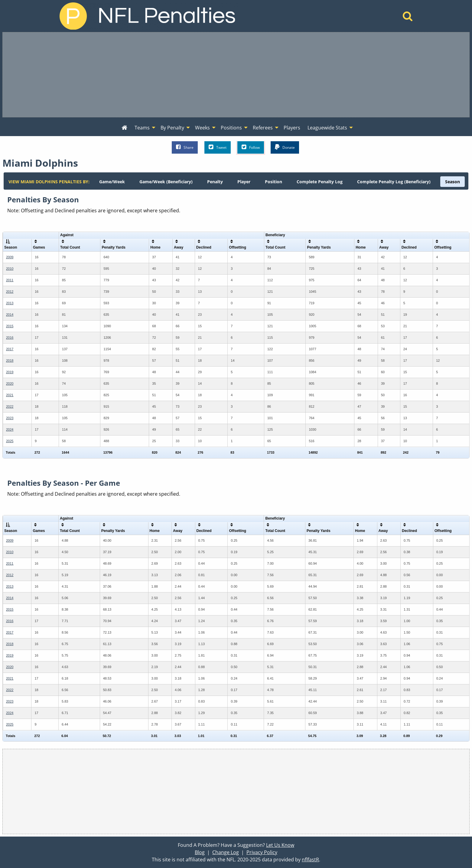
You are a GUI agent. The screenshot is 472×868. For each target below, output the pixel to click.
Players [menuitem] (292, 128)
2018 (10, 361)
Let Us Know (280, 845)
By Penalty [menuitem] (172, 128)
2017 (10, 349)
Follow (251, 147)
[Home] (408, 18)
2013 (10, 303)
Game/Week (112, 182)
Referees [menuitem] (263, 128)
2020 (10, 383)
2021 (10, 395)
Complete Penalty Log (320, 182)
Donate (285, 147)
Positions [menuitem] (231, 128)
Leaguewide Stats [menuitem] (327, 128)
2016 (10, 338)
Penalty (215, 182)
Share (185, 147)
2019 (10, 372)
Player (244, 182)
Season (452, 182)
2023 (10, 418)
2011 (10, 280)
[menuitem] (124, 128)
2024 (10, 429)
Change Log (226, 852)
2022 (10, 406)
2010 (10, 269)
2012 (10, 292)
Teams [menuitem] (142, 128)
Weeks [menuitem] (202, 128)
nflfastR (310, 860)
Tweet (218, 147)
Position (273, 182)
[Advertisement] (236, 75)
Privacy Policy (262, 852)
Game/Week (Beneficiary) (166, 182)
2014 (10, 315)
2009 (10, 257)
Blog (200, 852)
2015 (10, 326)
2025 (10, 441)
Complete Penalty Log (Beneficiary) (394, 182)
